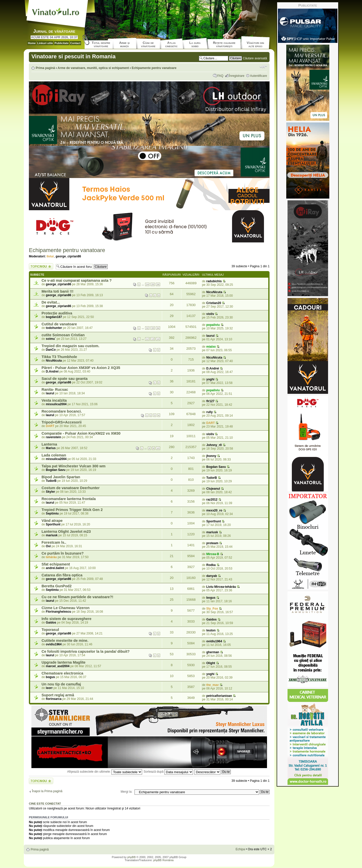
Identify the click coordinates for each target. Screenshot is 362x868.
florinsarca (54, 699)
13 (153, 339)
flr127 (210, 401)
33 (153, 328)
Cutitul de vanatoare (59, 324)
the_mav (212, 685)
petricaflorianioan (219, 696)
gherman (213, 652)
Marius (51, 448)
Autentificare (259, 76)
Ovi (48, 546)
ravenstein (54, 437)
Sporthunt (53, 524)
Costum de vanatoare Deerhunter (71, 488)
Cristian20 (214, 303)
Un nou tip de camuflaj (61, 684)
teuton (211, 630)
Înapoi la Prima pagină (47, 791)
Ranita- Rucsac (55, 389)
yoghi (210, 379)
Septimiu (52, 513)
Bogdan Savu (56, 470)
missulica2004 (56, 404)
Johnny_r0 (214, 445)
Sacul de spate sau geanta (65, 379)
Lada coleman (54, 455)
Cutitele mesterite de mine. (65, 641)
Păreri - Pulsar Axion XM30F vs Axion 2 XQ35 (81, 368)
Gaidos (51, 623)
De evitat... (51, 302)
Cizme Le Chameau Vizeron (65, 608)
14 (158, 339)
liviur (50, 256)
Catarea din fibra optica (62, 575)
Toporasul (50, 630)
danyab (212, 576)
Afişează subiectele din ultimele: (105, 772)
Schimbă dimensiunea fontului (263, 67)
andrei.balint (55, 568)
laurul (210, 336)
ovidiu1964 (54, 644)
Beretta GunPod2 (57, 586)
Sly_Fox (212, 609)
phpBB (131, 857)
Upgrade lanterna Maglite (63, 662)
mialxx (211, 347)
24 (147, 284)
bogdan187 (54, 317)
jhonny (211, 456)
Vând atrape (52, 521)
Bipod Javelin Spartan (61, 477)
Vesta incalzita (54, 400)
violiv (210, 314)
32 (147, 328)
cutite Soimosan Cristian (63, 335)
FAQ (220, 76)
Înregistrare (237, 76)
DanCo (51, 350)
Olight (211, 663)
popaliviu (213, 325)
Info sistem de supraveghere (66, 619)
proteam (212, 543)
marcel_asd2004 (58, 666)
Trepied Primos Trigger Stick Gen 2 (72, 510)
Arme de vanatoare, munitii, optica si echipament (93, 68)
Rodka (211, 565)
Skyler (50, 492)
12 (147, 339)
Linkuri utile (45, 43)
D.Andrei (52, 371)
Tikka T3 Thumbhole (59, 357)
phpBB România (163, 860)
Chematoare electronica (62, 673)
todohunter (54, 328)
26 (158, 284)
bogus (211, 598)
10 (158, 448)
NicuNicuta (214, 292)
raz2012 (212, 500)
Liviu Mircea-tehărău (221, 587)
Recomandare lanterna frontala (69, 499)
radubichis (214, 281)
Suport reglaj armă (58, 695)
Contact (75, 43)
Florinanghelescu (59, 612)
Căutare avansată (255, 58)
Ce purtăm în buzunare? (63, 553)
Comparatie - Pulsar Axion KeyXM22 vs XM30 (81, 433)
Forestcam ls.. (54, 542)
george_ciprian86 (68, 256)
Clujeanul (213, 489)
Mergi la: (126, 792)
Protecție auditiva (57, 313)
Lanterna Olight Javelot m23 (66, 532)
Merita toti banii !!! (58, 291)
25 (153, 284)
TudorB (51, 481)
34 (158, 328)
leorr (49, 688)
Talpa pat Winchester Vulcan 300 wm (73, 466)
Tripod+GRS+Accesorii (62, 422)
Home (32, 43)
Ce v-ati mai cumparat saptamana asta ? (77, 280)
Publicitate (62, 43)
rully (209, 412)
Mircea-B (213, 554)
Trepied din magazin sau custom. (70, 346)
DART (50, 426)
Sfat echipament (56, 564)
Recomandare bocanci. (62, 411)
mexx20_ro (214, 510)
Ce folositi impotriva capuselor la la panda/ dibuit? (86, 651)
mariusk (52, 535)
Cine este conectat (45, 804)
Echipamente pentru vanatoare (154, 68)
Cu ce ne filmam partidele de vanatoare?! (77, 597)
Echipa (240, 849)
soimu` (51, 339)
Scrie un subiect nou (41, 266)
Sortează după (168, 772)
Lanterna (49, 444)
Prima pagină (45, 68)
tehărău (51, 557)
